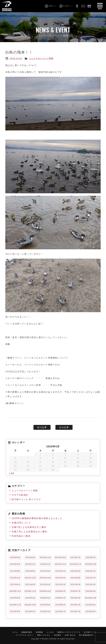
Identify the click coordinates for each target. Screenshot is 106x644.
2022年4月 (60, 571)
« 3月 (12, 473)
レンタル (50, 632)
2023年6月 (91, 557)
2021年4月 (46, 584)
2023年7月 (76, 557)
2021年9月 (60, 578)
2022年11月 (76, 564)
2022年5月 (46, 571)
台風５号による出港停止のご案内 (29, 532)
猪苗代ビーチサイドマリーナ (69, 632)
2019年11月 (15, 605)
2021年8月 (76, 578)
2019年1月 (76, 612)
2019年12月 (91, 598)
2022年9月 (15, 571)
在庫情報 (39, 632)
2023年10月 (60, 557)
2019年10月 (30, 605)
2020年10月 (45, 591)
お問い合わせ (83, 6)
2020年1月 (76, 598)
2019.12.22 (16, 58)
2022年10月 (91, 564)
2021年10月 (45, 578)
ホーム (15, 632)
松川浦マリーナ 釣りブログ (26, 499)
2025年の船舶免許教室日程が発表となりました (37, 518)
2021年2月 (76, 584)
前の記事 (42, 427)
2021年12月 (30, 578)
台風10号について (21, 523)
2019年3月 (46, 612)
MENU (100, 6)
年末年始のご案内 (21, 536)
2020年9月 (60, 591)
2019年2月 (60, 612)
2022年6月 (30, 571)
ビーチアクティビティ (25, 635)
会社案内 (58, 635)
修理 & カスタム (44, 635)
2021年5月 (30, 584)
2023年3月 (15, 564)
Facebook (77, 6)
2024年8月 (30, 557)
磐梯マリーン (9, 6)
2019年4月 (30, 612)
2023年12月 (45, 557)
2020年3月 (46, 598)
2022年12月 (60, 564)
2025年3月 (15, 557)
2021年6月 (15, 584)
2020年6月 (91, 591)
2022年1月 (15, 578)
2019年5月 (15, 612)
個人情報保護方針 (86, 635)
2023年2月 (30, 564)
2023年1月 (46, 564)
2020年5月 (15, 598)
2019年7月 (76, 605)
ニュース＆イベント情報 (41, 58)
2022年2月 (91, 571)
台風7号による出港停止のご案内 (29, 527)
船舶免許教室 (27, 632)
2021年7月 (91, 578)
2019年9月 (46, 605)
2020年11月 (30, 591)
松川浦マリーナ (90, 632)
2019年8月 (60, 605)
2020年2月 (60, 598)
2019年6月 (91, 605)
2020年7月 (76, 591)
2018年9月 (91, 612)
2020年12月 (15, 591)
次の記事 (64, 427)
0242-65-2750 (89, 6)
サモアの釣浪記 (20, 495)
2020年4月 (30, 598)
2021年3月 (60, 584)
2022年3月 (76, 571)
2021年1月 (91, 584)
